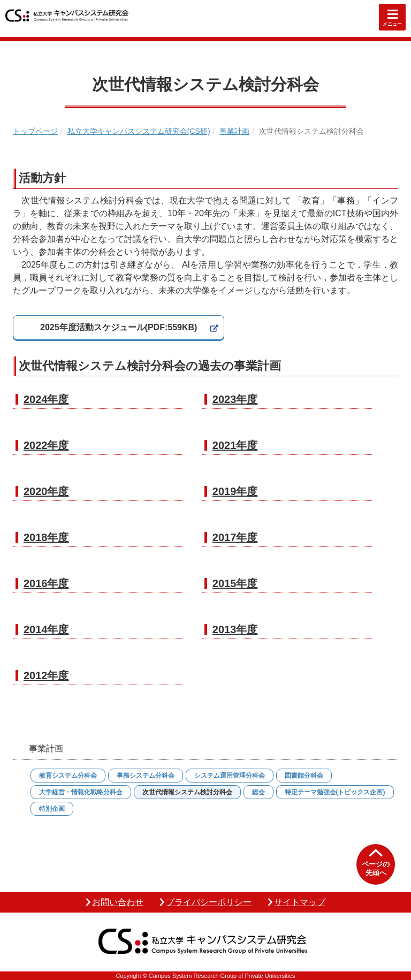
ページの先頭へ (376, 868)
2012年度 (46, 675)
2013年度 (235, 629)
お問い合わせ (118, 902)
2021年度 (235, 445)
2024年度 (46, 399)
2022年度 (46, 445)
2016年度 (46, 583)
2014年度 (46, 629)
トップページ (35, 131)
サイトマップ (300, 902)
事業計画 (234, 131)
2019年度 (235, 491)
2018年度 (46, 537)
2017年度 (235, 537)
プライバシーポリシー (209, 902)
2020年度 (46, 491)
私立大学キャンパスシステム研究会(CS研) (139, 131)
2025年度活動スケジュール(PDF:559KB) (119, 327)
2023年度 (235, 399)
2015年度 (235, 583)
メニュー (392, 24)
